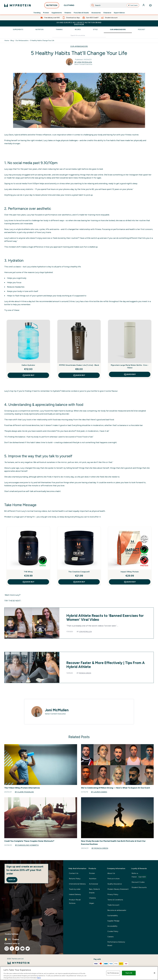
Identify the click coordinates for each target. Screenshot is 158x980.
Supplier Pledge (113, 921)
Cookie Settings (12, 934)
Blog (12, 41)
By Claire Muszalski (24, 792)
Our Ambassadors (118, 30)
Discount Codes (138, 882)
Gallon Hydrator (28, 365)
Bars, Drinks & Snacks (94, 891)
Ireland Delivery (75, 894)
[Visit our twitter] (28, 949)
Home (7, 41)
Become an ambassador (117, 910)
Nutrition (39, 30)
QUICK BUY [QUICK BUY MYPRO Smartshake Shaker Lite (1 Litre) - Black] (79, 375)
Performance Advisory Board (116, 944)
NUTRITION (52, 6)
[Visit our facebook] (12, 949)
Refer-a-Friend (139, 875)
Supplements (57, 13)
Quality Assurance (115, 884)
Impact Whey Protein (130, 572)
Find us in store (113, 879)
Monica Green (85, 673)
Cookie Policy (113, 931)
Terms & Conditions (115, 900)
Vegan (92, 903)
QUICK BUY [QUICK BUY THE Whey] (28, 582)
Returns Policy (75, 879)
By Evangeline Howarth (27, 845)
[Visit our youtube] (22, 949)
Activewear (94, 884)
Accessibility (112, 926)
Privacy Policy (113, 894)
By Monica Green (100, 848)
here (39, 978)
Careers (111, 937)
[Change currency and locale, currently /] (32, 939)
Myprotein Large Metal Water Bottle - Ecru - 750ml (130, 366)
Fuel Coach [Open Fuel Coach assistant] (133, 5)
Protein (46, 13)
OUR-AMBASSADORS (79, 46)
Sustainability (113, 916)
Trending (37, 13)
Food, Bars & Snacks (81, 13)
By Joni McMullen (83, 62)
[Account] (144, 5)
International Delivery (77, 884)
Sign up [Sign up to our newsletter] (12, 880)
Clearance (107, 13)
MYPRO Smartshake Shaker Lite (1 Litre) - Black (79, 365)
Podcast (142, 30)
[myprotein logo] (17, 5)
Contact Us (74, 873)
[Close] (154, 973)
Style (95, 30)
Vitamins (68, 13)
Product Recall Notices (75, 901)
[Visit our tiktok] (17, 949)
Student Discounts (139, 887)
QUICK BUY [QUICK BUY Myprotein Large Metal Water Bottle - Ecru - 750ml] (130, 374)
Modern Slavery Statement (118, 889)
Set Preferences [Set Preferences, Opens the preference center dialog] (113, 973)
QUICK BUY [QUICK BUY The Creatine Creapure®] (79, 582)
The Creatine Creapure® (79, 572)
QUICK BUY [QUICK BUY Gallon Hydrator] (28, 375)
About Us (111, 873)
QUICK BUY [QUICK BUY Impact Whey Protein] (130, 582)
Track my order (75, 889)
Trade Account (113, 905)
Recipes (78, 30)
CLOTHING (69, 6)
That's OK (129, 973)
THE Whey (28, 572)
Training (59, 30)
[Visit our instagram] (7, 949)
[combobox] (115, 5)
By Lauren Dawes (99, 792)
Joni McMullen (85, 632)
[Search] (93, 5)
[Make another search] (79, 36)
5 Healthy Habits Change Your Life (42, 41)
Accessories (96, 13)
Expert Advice (119, 13)
